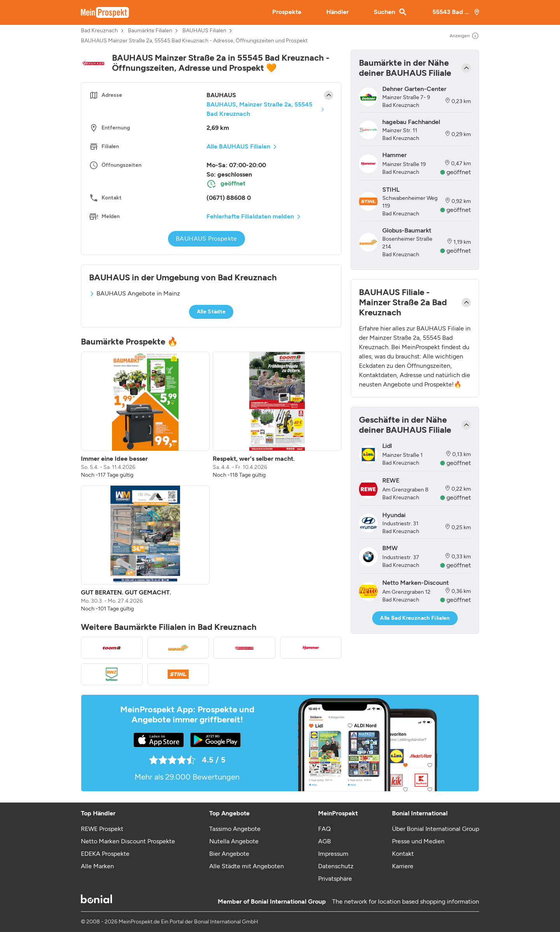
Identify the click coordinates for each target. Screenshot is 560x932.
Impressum (333, 854)
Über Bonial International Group (436, 829)
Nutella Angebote (234, 841)
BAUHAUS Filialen (204, 31)
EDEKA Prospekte (105, 854)
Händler (338, 12)
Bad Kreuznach (99, 31)
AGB (325, 841)
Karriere (403, 866)
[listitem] (145, 415)
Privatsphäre (335, 879)
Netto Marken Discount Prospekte (128, 841)
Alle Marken (97, 866)
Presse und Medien (418, 841)
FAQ (324, 829)
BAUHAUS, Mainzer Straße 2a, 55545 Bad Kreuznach (259, 109)
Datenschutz (336, 866)
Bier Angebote (229, 854)
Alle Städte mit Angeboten (247, 866)
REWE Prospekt (102, 829)
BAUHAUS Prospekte (206, 239)
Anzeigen (464, 36)
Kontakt (403, 854)
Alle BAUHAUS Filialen (238, 146)
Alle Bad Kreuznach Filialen (415, 618)
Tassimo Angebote (235, 829)
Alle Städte (211, 312)
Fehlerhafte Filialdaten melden (250, 216)
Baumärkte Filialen (150, 31)
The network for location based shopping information (406, 901)
